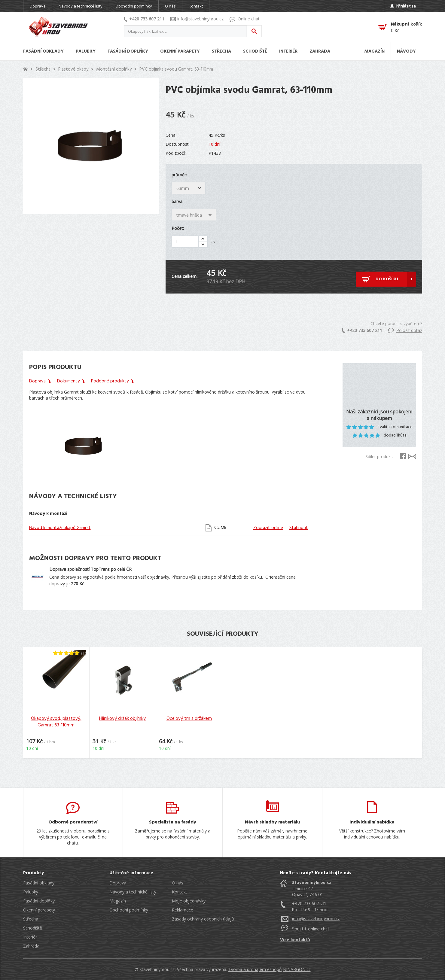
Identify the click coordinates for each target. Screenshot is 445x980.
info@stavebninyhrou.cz (197, 19)
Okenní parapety (39, 910)
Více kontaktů (295, 940)
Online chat (245, 19)
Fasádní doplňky (39, 901)
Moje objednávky (189, 901)
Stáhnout (299, 528)
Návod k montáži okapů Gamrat (60, 528)
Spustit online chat (311, 929)
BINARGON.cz (297, 969)
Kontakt (196, 6)
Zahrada (31, 946)
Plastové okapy (73, 69)
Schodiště (33, 928)
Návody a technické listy (81, 6)
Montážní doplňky (114, 69)
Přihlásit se (403, 6)
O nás (170, 6)
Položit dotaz (405, 330)
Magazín (118, 901)
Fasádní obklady (39, 883)
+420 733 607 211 (144, 19)
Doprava (38, 6)
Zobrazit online (268, 528)
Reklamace (183, 910)
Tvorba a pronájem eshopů (255, 969)
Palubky (31, 892)
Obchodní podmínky (134, 6)
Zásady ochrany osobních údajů (203, 919)
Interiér (30, 937)
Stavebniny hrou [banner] (58, 27)
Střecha (43, 69)
